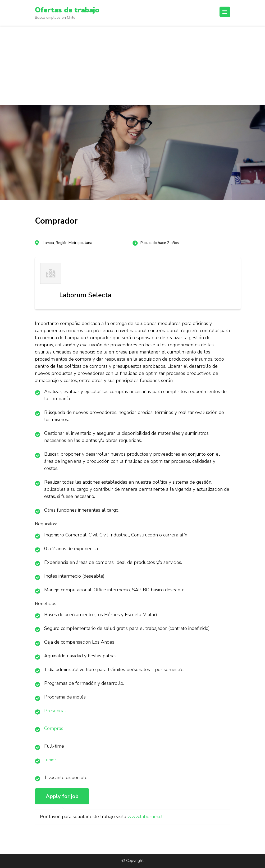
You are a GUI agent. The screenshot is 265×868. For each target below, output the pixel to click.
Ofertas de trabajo (68, 10)
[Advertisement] (132, 65)
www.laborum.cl (145, 817)
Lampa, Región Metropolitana (68, 243)
